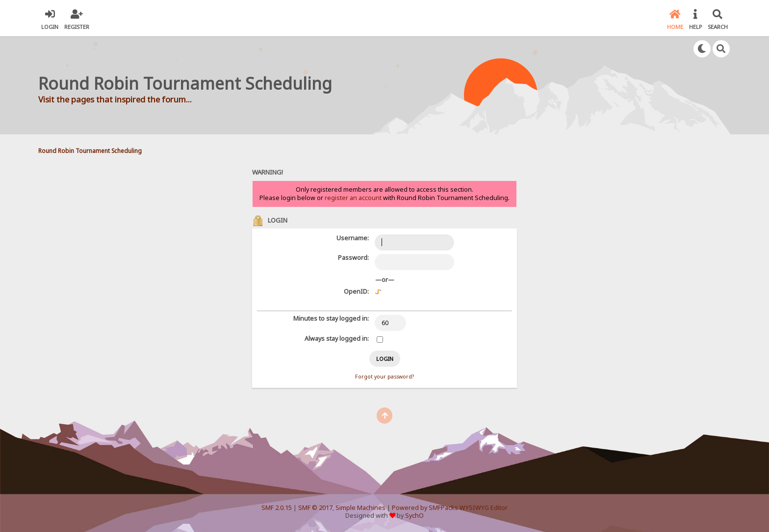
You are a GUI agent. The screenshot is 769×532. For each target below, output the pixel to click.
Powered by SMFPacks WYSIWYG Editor (450, 508)
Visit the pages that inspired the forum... (115, 99)
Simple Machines (360, 508)
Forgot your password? (384, 377)
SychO (414, 516)
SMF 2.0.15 (277, 508)
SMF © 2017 (315, 508)
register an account (353, 198)
